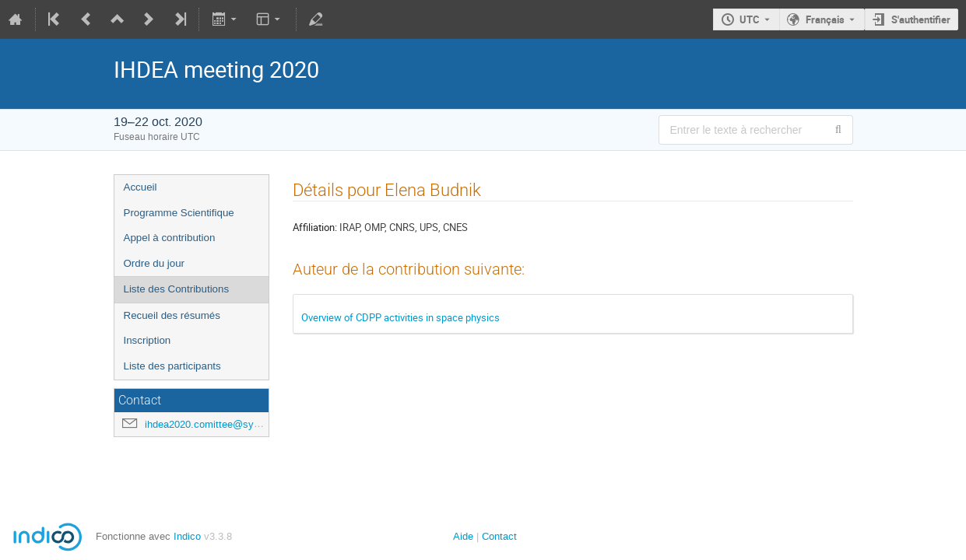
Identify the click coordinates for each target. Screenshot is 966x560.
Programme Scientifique (179, 213)
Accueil (141, 187)
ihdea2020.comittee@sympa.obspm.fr (230, 424)
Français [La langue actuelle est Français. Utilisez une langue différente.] (825, 19)
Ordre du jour (155, 263)
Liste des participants (172, 366)
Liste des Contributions (177, 289)
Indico (187, 536)
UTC (750, 19)
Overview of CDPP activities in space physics (400, 317)
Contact (499, 536)
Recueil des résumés (172, 315)
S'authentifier (921, 19)
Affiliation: (315, 227)
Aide (463, 536)
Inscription (148, 340)
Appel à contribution (170, 238)
